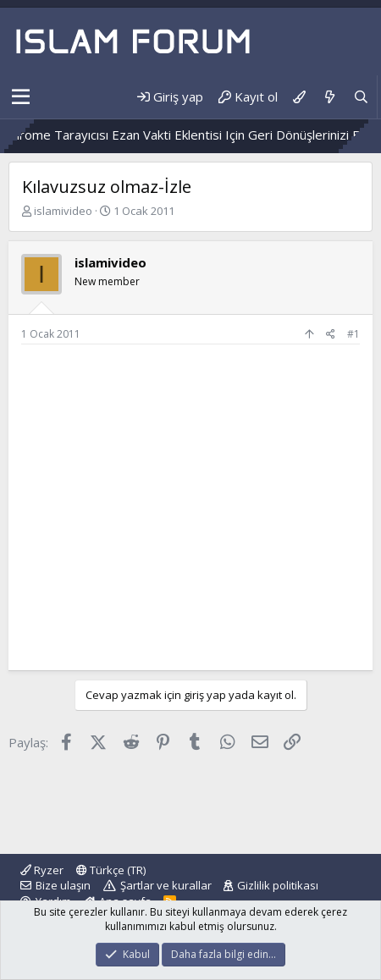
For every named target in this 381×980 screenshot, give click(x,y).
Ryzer (42, 870)
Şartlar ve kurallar (166, 885)
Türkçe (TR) (111, 870)
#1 (353, 334)
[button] (21, 97)
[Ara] (361, 97)
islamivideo (63, 211)
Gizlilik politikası (278, 885)
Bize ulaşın (63, 885)
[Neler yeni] (329, 97)
